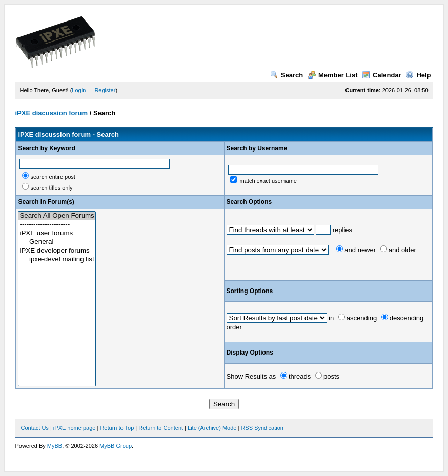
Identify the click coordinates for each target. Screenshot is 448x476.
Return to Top (117, 428)
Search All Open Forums (57, 216)
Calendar (382, 75)
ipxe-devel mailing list (57, 260)
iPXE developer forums (57, 251)
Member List (333, 75)
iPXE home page (75, 428)
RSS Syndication (262, 428)
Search (287, 75)
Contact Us (34, 428)
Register (105, 90)
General (57, 242)
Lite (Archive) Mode (212, 428)
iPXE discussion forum (51, 113)
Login (79, 90)
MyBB (55, 446)
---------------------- (57, 225)
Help (418, 75)
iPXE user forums (57, 233)
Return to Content (161, 428)
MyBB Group (116, 446)
